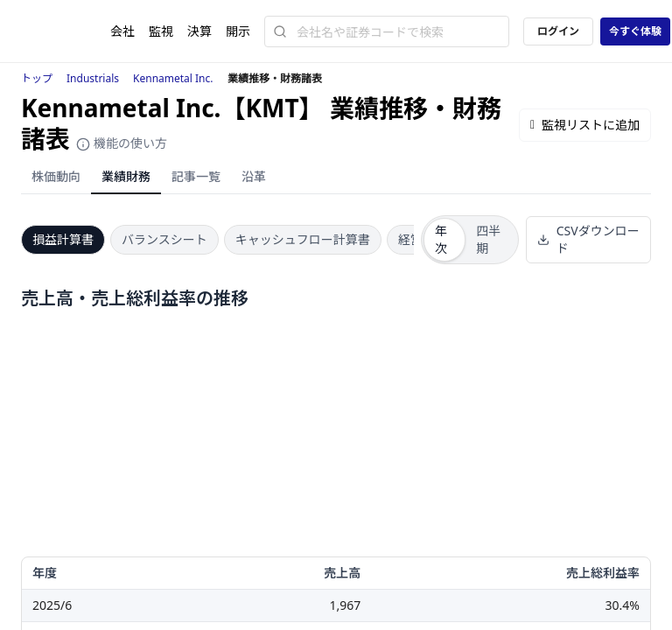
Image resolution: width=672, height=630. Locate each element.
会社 (122, 31)
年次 (441, 239)
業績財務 (126, 176)
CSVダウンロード (588, 239)
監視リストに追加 (585, 125)
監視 (161, 31)
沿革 (254, 176)
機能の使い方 (122, 143)
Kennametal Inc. (173, 78)
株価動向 (56, 176)
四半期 (488, 239)
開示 (238, 31)
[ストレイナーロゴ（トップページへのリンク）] (66, 31)
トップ (37, 78)
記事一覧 (196, 176)
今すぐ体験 (635, 31)
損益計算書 (63, 239)
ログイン (558, 31)
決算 (199, 31)
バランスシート (164, 239)
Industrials (93, 78)
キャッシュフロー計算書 (303, 239)
